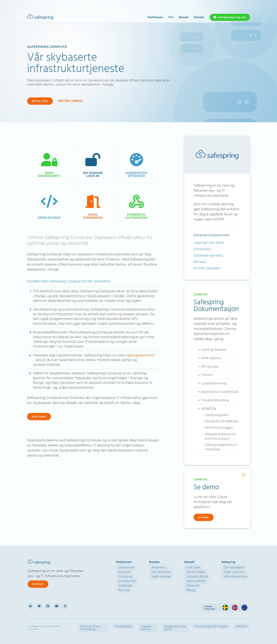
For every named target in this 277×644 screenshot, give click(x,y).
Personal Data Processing (123, 624)
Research (170, 567)
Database (141, 585)
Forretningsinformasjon (223, 624)
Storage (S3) (143, 581)
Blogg (198, 590)
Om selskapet (236, 567)
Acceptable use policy (193, 624)
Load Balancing (214, 383)
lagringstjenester (140, 355)
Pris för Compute (71, 101)
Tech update (203, 581)
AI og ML (140, 572)
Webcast (200, 585)
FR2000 (245, 624)
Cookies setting (169, 624)
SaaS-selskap (172, 576)
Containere (142, 567)
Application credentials (220, 392)
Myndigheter (172, 572)
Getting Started (213, 350)
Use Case (200, 567)
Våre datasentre (238, 576)
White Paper (203, 572)
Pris (171, 17)
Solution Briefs (204, 576)
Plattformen (155, 17)
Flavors (207, 375)
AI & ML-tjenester (207, 268)
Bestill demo (40, 101)
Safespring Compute (47, 47)
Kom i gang (39, 417)
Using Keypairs (217, 415)
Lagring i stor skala (209, 243)
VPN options (211, 358)
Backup (200, 262)
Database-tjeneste (208, 255)
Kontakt (199, 17)
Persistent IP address (221, 421)
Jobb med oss (236, 572)
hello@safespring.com (232, 17)
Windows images (219, 428)
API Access (210, 366)
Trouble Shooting (215, 400)
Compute (141, 576)
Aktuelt (184, 17)
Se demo (203, 518)
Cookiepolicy (149, 624)
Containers (202, 249)
